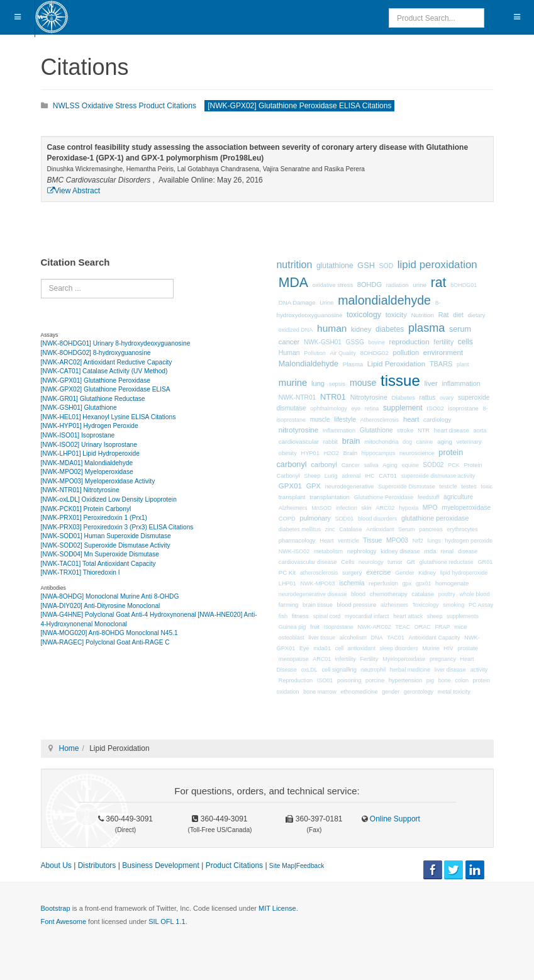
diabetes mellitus (300, 529)
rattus (428, 397)
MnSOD (321, 508)
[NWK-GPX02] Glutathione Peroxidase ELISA (106, 389)
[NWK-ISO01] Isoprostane (78, 435)
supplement (403, 408)
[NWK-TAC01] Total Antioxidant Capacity (98, 564)
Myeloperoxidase (404, 659)
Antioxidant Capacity (434, 638)
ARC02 (385, 508)
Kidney (427, 573)
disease (468, 551)
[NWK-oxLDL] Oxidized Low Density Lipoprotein (109, 499)
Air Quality (343, 353)
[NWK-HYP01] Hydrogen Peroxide (90, 426)
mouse (363, 383)
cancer (289, 342)
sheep (435, 616)
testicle (448, 487)
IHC (370, 476)
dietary (477, 315)
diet (458, 315)
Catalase (350, 529)
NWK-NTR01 (297, 397)
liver (431, 383)
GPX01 (290, 486)
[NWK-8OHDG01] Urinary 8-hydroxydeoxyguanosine (116, 343)
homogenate (452, 583)
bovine (376, 342)
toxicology (364, 315)
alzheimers (394, 605)
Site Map (282, 866)
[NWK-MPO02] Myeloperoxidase (87, 472)
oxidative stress (333, 285)
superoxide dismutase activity (438, 476)
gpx (407, 583)
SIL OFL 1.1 (167, 921)
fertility (443, 342)
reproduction (409, 342)
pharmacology (297, 541)
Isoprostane (339, 627)
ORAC (423, 627)
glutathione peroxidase (435, 518)
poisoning (349, 680)
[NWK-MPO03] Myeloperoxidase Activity (98, 481)
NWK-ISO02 (294, 551)
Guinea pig (292, 627)
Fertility (370, 659)
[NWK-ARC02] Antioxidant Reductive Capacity (107, 362)
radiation (398, 285)
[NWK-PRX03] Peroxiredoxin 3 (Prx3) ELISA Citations (117, 527)
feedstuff (428, 497)
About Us (56, 865)
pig (430, 680)
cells (465, 342)
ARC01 (322, 659)
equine (410, 465)
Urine (326, 303)
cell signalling (339, 670)
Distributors (97, 865)
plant (463, 364)
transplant (292, 497)
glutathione (335, 266)
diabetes (390, 329)
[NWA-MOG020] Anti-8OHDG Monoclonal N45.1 (109, 633)
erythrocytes (462, 529)
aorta (480, 431)
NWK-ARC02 (374, 627)
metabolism (328, 551)
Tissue (372, 540)
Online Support (394, 819)
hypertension (406, 680)
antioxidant (362, 648)
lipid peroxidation (437, 265)
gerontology (419, 692)
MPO (430, 508)
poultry (447, 594)
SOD (387, 266)
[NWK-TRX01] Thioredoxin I (81, 572)
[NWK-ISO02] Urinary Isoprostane (89, 445)
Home (69, 748)
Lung (331, 476)
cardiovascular (299, 442)
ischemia (352, 583)
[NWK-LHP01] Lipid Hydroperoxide (90, 453)
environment (443, 352)
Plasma (353, 364)
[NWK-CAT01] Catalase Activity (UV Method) (104, 371)
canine (425, 442)
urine (420, 285)
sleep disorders (399, 648)
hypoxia (409, 508)
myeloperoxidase (466, 508)
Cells (348, 562)
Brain (350, 453)
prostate (468, 648)
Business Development (161, 865)
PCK (454, 465)
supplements (463, 616)
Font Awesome (64, 921)
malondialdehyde (384, 300)
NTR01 (333, 397)
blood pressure (357, 605)
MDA (293, 283)
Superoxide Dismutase (407, 487)
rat (439, 283)
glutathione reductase (447, 562)
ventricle (348, 541)
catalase (423, 594)
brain (351, 441)
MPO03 (397, 540)
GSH (366, 265)
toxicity (396, 315)
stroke (405, 430)
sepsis (337, 384)
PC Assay (481, 605)
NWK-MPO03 (317, 583)
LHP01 (287, 583)
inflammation (461, 383)
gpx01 (424, 583)
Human (289, 353)
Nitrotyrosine (369, 397)
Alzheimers (293, 508)
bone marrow (320, 692)
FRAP (443, 627)
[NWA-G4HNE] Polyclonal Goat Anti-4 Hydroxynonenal (119, 615)
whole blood (474, 594)
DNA (376, 638)
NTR (424, 431)
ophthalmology (329, 408)
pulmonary (315, 518)
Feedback (310, 866)
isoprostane (463, 408)
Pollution (315, 353)
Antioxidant (380, 529)
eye (356, 408)
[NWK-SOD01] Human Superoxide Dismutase (106, 536)
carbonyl (324, 465)
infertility (346, 659)
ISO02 (435, 408)
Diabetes (403, 397)
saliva (371, 465)
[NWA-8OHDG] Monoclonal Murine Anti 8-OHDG (110, 596)
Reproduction (296, 680)
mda (431, 551)
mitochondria (381, 442)
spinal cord (327, 616)
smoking (453, 605)
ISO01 (325, 680)
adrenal (351, 476)
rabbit (331, 442)
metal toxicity (454, 692)
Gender (404, 573)
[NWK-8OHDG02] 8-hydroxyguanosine (96, 353)
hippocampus (379, 453)
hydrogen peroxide (469, 541)
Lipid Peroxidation (396, 363)
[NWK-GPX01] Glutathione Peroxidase (96, 380)
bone (445, 680)
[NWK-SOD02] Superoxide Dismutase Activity (106, 545)
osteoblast (292, 638)
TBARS (441, 364)
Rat (444, 315)
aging (445, 442)
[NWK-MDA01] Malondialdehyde (87, 463)
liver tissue (322, 638)
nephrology (362, 551)
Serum (407, 529)
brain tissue (318, 605)
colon (462, 680)
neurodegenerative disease (313, 594)
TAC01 (395, 638)
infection (347, 508)
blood (358, 594)
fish (283, 616)
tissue (400, 380)
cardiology (437, 420)
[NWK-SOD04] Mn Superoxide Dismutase (100, 554)
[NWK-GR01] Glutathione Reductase (93, 399)
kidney (361, 329)
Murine (431, 648)
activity (479, 670)
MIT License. (278, 908)
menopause (294, 659)
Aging (390, 465)
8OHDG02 (375, 353)
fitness (300, 616)
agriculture (458, 497)
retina (372, 408)
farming (289, 605)
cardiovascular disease (308, 562)
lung (318, 383)
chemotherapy (389, 594)
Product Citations (234, 865)
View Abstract (74, 191)
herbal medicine (410, 670)
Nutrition (422, 315)
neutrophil (374, 670)
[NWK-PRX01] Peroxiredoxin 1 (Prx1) (94, 518)
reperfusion (383, 583)
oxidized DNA (296, 330)
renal (447, 551)
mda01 (322, 648)
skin (366, 508)
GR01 (485, 562)
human (332, 328)
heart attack (408, 616)
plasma (426, 328)
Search (41, 279)
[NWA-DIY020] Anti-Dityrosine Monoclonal (101, 606)
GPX (314, 486)
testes (469, 487)
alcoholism (353, 638)
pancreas (431, 529)
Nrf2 (418, 541)
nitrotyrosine (298, 430)
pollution (406, 352)
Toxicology (426, 605)
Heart (326, 541)
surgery (352, 572)
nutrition (295, 265)
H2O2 (331, 453)
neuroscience (417, 453)
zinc (330, 529)
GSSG (355, 342)
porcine (375, 680)
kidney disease (400, 551)
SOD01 (344, 519)
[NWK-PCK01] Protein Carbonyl (86, 509)
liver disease (450, 670)
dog (407, 442)
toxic (487, 487)
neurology (371, 562)
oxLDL (309, 670)
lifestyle (345, 420)
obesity (288, 453)
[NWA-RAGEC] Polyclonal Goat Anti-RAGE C (105, 642)
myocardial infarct (367, 616)
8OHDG (370, 284)
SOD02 (433, 465)
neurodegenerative (350, 487)
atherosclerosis (319, 573)
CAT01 (388, 476)
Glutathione (376, 430)
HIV (448, 648)
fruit (315, 627)
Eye (304, 648)
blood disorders (377, 519)
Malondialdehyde (309, 364)
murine (293, 383)
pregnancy (443, 659)
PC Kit (287, 572)
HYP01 (310, 453)
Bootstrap (56, 908)
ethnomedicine (359, 692)
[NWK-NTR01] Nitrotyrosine (80, 490)
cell (340, 648)
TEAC (403, 627)
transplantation (330, 497)
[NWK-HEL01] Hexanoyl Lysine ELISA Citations (108, 417)
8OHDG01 (464, 285)
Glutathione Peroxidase (384, 497)
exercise (378, 572)
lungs (434, 541)
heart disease (452, 431)
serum (460, 329)
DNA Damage (297, 302)
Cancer (351, 465)
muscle (320, 420)
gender (391, 692)
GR (411, 562)
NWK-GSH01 (323, 342)
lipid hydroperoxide (464, 573)
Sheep (312, 476)
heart (411, 419)
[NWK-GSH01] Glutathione (79, 408)
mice (460, 627)
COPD (287, 519)
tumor (395, 562)
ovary (447, 398)
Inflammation (339, 431)
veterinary (469, 442)
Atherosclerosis (380, 420)
